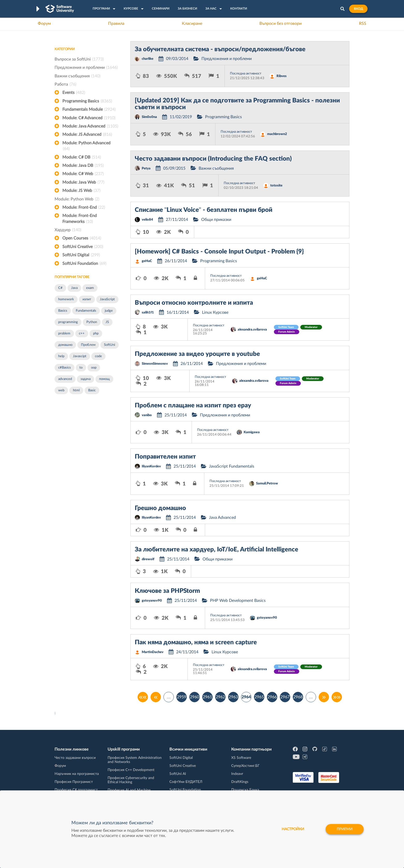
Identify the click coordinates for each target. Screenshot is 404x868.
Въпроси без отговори (280, 24)
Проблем (88, 345)
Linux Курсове (215, 312)
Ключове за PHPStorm (167, 591)
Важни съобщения (77, 76)
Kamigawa (252, 432)
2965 (259, 697)
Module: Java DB (83, 166)
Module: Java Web (83, 182)
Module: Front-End (84, 207)
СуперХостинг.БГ (245, 766)
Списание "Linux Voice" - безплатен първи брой (204, 210)
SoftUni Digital (81, 255)
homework (66, 299)
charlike (148, 59)
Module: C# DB (82, 157)
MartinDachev (153, 652)
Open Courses (82, 238)
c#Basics (65, 368)
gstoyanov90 (152, 601)
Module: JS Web (81, 191)
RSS (363, 24)
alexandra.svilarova (252, 330)
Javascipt (80, 356)
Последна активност (246, 74)
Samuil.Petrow (267, 484)
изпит (87, 299)
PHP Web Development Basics (238, 601)
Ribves (282, 76)
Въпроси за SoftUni (79, 59)
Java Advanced (222, 518)
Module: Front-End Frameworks (80, 219)
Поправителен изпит (165, 457)
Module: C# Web (83, 174)
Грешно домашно (160, 508)
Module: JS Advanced (87, 134)
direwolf (148, 559)
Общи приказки (216, 220)
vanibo (147, 415)
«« (143, 697)
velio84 (147, 220)
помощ (104, 379)
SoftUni (110, 345)
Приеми (345, 829)
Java (74, 288)
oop (94, 368)
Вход (358, 9)
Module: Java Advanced (90, 126)
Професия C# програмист (76, 790)
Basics (63, 311)
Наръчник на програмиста (77, 774)
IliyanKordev (151, 466)
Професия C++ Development (131, 770)
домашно (65, 345)
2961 (207, 697)
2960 (194, 697)
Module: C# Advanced (89, 118)
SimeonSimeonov (155, 364)
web (61, 390)
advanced (65, 379)
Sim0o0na (149, 117)
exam (90, 288)
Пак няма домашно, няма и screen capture (196, 642)
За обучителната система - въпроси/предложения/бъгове (220, 49)
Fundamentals (86, 311)
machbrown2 (277, 134)
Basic (92, 390)
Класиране (192, 24)
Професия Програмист (74, 782)
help (61, 356)
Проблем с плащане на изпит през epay (193, 406)
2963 (233, 697)
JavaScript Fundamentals (232, 466)
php (96, 334)
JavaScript (107, 299)
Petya (146, 169)
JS (107, 322)
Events (74, 93)
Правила (116, 24)
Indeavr (237, 774)
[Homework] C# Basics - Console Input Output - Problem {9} (219, 252)
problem (64, 334)
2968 (298, 697)
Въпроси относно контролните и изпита (194, 303)
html (76, 390)
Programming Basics (87, 101)
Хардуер (68, 230)
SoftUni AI (178, 774)
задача (85, 379)
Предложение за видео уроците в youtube (197, 354)
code (98, 356)
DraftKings (240, 782)
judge (109, 311)
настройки (293, 829)
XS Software (241, 758)
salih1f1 (148, 313)
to (81, 368)
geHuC (147, 261)
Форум (44, 24)
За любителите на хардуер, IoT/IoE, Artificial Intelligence (216, 550)
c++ (82, 334)
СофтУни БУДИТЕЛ (186, 782)
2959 (182, 697)
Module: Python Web (77, 199)
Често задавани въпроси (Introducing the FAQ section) (213, 159)
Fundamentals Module (89, 109)
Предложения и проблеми (86, 68)
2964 (246, 697)
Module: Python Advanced (86, 146)
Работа (65, 84)
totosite (276, 186)
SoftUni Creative (83, 247)
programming (68, 322)
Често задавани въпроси (75, 758)
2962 (220, 697)
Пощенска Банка (245, 790)
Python (92, 322)
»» (337, 697)
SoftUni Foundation (84, 264)
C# (60, 288)
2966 (272, 697)
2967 (285, 697)
